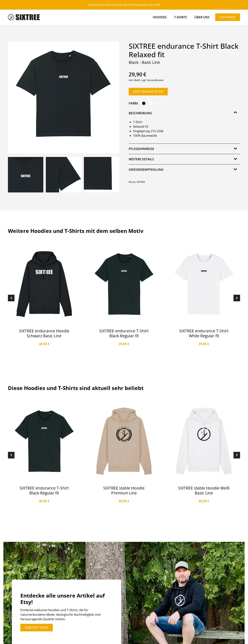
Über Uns (202, 17)
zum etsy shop (37, 628)
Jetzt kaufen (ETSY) (148, 92)
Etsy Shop (228, 17)
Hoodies (160, 17)
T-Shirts (181, 17)
